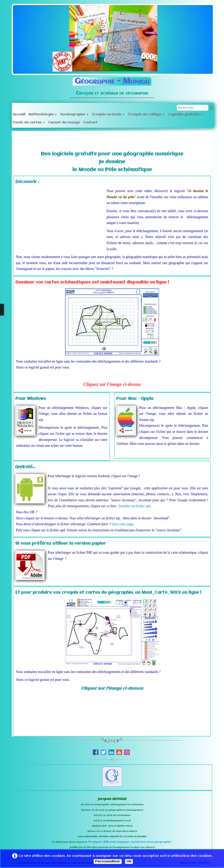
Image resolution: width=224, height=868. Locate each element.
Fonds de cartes (29, 123)
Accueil (19, 114)
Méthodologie (43, 114)
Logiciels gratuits (186, 114)
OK (129, 861)
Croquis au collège (146, 114)
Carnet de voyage (64, 123)
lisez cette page (122, 524)
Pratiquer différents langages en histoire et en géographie (130, 842)
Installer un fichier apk (135, 506)
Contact (90, 123)
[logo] (112, 85)
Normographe (74, 114)
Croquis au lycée (108, 114)
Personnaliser (108, 861)
